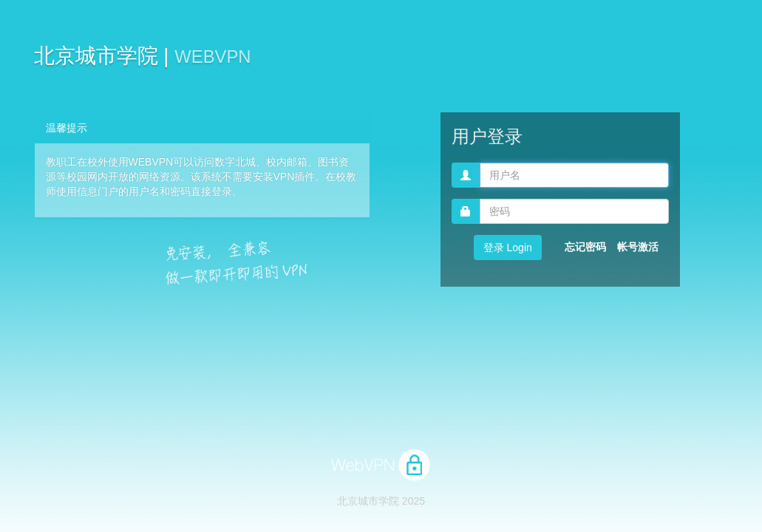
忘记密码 (585, 247)
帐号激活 (638, 247)
